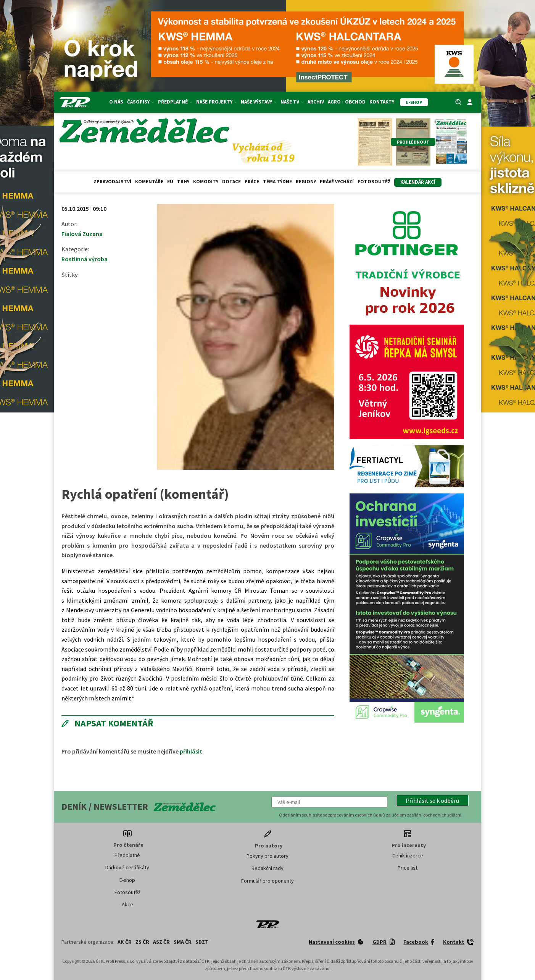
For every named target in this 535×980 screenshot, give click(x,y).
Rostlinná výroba (85, 259)
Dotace (231, 182)
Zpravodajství (112, 182)
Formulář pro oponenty (267, 881)
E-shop (127, 880)
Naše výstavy (259, 102)
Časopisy (141, 102)
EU (170, 182)
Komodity (206, 182)
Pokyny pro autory (267, 856)
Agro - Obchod (347, 102)
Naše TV (292, 102)
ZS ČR (142, 942)
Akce (127, 904)
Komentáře (149, 182)
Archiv (316, 102)
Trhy (183, 182)
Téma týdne (277, 182)
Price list (408, 868)
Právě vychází (337, 182)
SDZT (202, 942)
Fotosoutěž (374, 182)
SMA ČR (183, 942)
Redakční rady (267, 868)
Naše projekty (217, 102)
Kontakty (382, 102)
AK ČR (125, 942)
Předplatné (175, 102)
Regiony (306, 182)
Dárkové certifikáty (127, 867)
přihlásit (191, 751)
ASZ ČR (161, 942)
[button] (432, 800)
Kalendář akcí (418, 182)
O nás (116, 102)
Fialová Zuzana (82, 234)
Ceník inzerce (408, 855)
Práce (252, 182)
